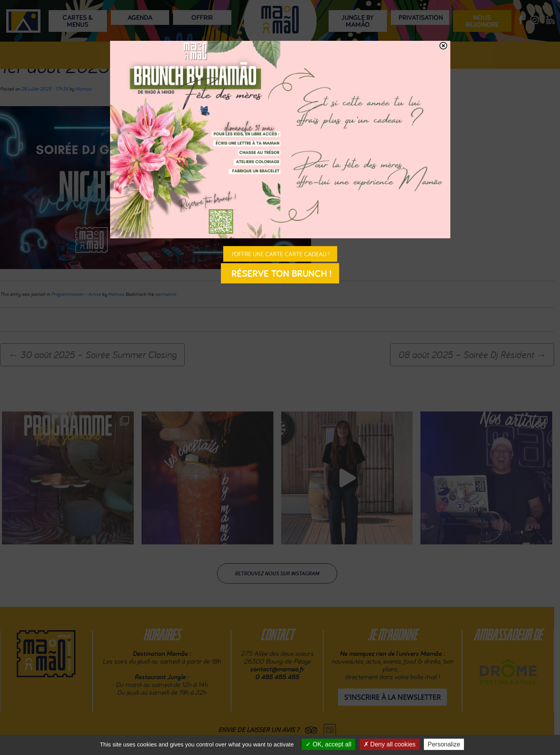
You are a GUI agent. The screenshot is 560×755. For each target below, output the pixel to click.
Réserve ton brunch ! (280, 273)
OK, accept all (328, 744)
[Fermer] (444, 46)
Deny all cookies (390, 744)
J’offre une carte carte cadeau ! (280, 254)
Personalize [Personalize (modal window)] (444, 744)
